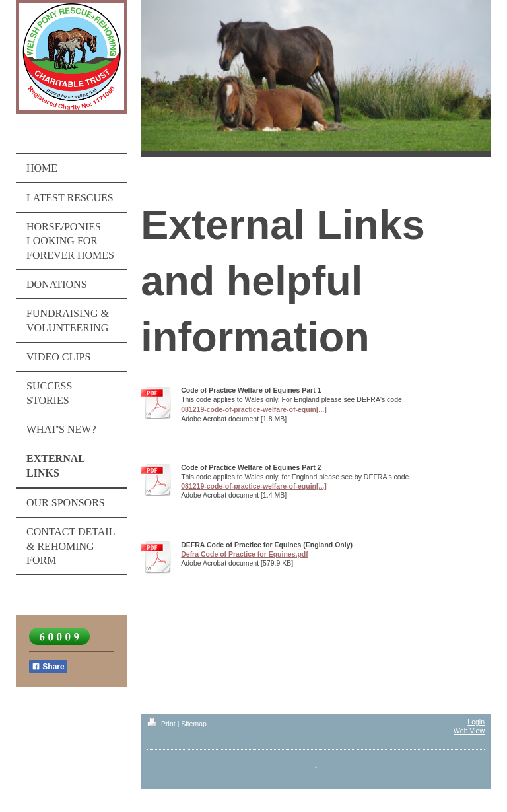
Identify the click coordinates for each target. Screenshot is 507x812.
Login (476, 722)
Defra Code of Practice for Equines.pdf (245, 554)
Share (48, 667)
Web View (469, 731)
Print (162, 724)
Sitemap (194, 724)
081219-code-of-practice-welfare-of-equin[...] (254, 409)
